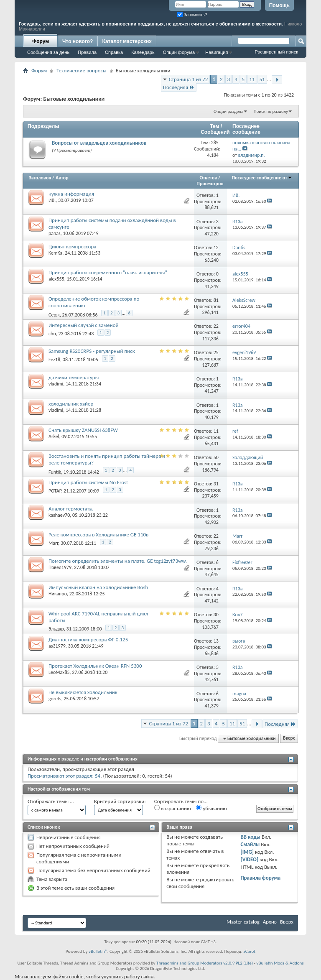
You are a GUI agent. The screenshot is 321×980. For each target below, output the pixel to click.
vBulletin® (98, 951)
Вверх (289, 739)
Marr (53, 543)
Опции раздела (228, 111)
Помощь (279, 5)
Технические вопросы (81, 70)
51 (262, 79)
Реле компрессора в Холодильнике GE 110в (98, 535)
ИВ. (52, 200)
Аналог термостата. (71, 509)
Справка (114, 52)
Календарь (143, 52)
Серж (54, 315)
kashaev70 (59, 515)
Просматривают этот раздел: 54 (64, 776)
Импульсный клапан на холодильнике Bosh (98, 587)
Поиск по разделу (271, 111)
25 (216, 352)
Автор (62, 178)
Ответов (209, 178)
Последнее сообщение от (262, 178)
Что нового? (78, 41)
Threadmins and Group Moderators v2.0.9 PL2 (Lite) (205, 963)
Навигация (217, 52)
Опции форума (179, 52)
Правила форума (260, 878)
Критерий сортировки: (120, 801)
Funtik (55, 472)
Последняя (179, 87)
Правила (87, 52)
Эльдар (56, 629)
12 (216, 248)
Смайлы (250, 844)
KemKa (55, 253)
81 (216, 300)
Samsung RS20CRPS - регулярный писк (92, 351)
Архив (270, 922)
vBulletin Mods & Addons (280, 963)
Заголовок (40, 178)
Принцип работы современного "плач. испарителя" (108, 272)
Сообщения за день (48, 52)
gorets (55, 699)
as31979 (57, 646)
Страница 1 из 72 (188, 79)
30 (216, 615)
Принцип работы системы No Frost (88, 482)
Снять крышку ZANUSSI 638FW (83, 430)
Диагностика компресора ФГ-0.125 (88, 639)
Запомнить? (192, 15)
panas (55, 233)
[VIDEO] (249, 859)
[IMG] (247, 852)
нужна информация (71, 194)
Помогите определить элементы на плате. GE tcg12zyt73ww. (118, 561)
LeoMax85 (59, 672)
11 (252, 79)
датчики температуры (74, 377)
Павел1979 (60, 567)
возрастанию (173, 808)
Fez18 (54, 360)
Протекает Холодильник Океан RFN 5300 (95, 666)
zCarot (249, 951)
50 (216, 457)
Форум (41, 41)
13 (216, 641)
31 (216, 484)
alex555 (56, 279)
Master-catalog (243, 922)
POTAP (55, 491)
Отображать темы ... (51, 801)
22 (216, 326)
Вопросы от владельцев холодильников (99, 143)
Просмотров (210, 184)
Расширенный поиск (276, 52)
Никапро (58, 594)
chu (52, 334)
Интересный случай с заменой (84, 325)
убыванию (211, 808)
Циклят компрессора (73, 246)
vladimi (56, 384)
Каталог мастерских (127, 41)
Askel (54, 436)
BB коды (250, 837)
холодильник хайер (71, 404)
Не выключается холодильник (83, 692)
